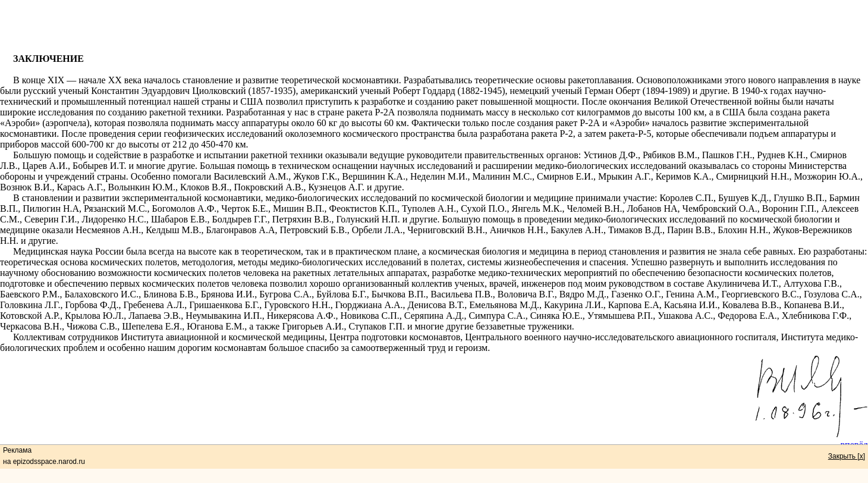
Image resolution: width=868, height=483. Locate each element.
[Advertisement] (434, 27)
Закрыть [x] (847, 456)
